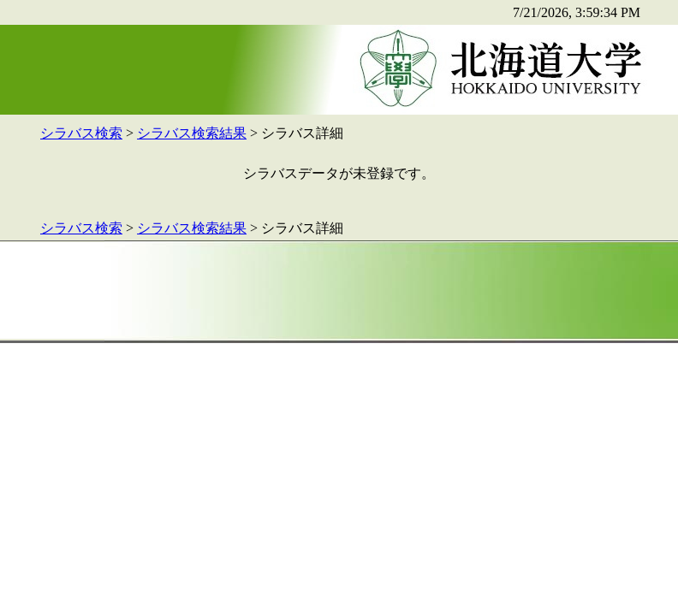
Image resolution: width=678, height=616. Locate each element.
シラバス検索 (81, 133)
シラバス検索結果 (192, 133)
